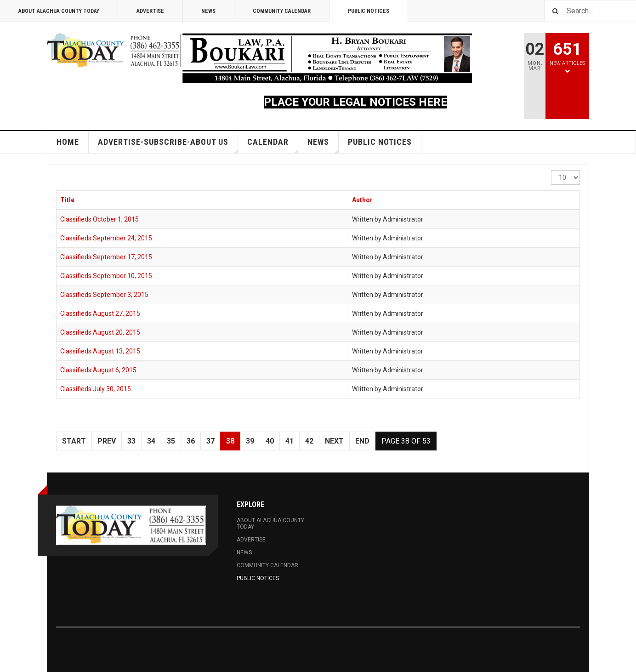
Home (68, 142)
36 (191, 441)
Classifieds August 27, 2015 (100, 313)
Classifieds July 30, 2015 (96, 389)
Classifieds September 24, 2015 (106, 238)
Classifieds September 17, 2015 (106, 257)
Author (362, 200)
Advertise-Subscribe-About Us (168, 145)
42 (309, 441)
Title (67, 200)
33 (131, 441)
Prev (107, 441)
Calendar (273, 145)
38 (230, 441)
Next (334, 441)
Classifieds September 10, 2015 (106, 276)
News (208, 11)
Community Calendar (282, 11)
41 (290, 441)
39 (250, 441)
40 (270, 441)
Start (74, 441)
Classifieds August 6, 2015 (98, 370)
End (362, 441)
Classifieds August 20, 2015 (100, 332)
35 (171, 441)
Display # (551, 170)
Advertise (150, 11)
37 (210, 441)
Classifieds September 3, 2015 (104, 295)
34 (151, 441)
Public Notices (369, 11)
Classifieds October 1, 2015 (99, 219)
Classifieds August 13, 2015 (100, 351)
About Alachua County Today (59, 11)
